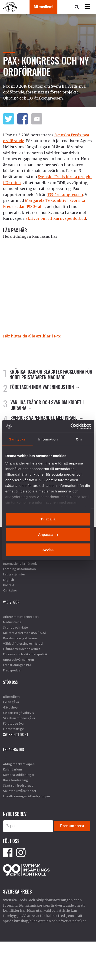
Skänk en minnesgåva (19, 718)
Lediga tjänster (14, 574)
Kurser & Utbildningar (19, 775)
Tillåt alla (48, 519)
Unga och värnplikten (18, 660)
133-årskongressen (65, 195)
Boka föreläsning (16, 780)
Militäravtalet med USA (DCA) (25, 633)
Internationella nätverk (20, 564)
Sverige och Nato (15, 627)
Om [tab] (79, 439)
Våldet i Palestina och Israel (23, 643)
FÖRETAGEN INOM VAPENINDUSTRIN (42, 387)
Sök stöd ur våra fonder (20, 791)
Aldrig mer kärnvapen (19, 764)
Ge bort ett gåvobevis (18, 713)
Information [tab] (48, 439)
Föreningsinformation (19, 569)
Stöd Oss (10, 682)
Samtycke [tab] (17, 439)
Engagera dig (13, 750)
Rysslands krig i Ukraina (20, 638)
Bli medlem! (43, 7)
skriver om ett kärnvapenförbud (56, 218)
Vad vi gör (11, 602)
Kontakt (9, 585)
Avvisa (48, 550)
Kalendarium (13, 769)
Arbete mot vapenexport (21, 617)
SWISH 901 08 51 (15, 735)
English (8, 580)
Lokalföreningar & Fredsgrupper (27, 796)
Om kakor (10, 590)
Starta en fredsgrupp (18, 785)
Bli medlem (11, 697)
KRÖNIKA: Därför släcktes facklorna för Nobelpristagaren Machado (51, 374)
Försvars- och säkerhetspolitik (25, 654)
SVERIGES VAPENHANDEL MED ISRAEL (44, 418)
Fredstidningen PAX (17, 665)
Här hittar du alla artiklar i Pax (32, 336)
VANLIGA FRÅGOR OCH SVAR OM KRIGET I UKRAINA (47, 405)
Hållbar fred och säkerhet (22, 649)
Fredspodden (13, 670)
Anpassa (48, 534)
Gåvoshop (10, 707)
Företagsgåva (13, 723)
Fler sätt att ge (13, 729)
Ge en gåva (11, 702)
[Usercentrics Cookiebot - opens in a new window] (70, 426)
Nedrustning (12, 622)
